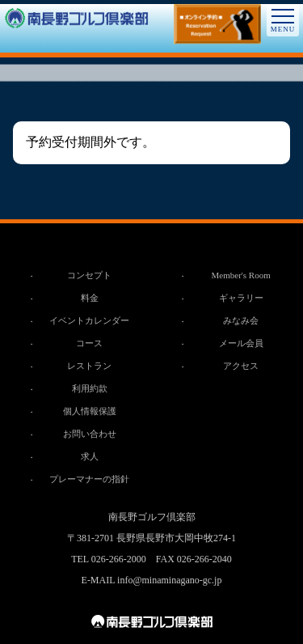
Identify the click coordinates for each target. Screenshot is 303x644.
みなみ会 (241, 320)
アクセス (241, 366)
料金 (90, 298)
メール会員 (241, 343)
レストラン (89, 366)
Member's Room (241, 275)
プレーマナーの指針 (89, 479)
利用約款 (90, 388)
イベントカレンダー (89, 320)
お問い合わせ (90, 434)
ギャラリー (241, 298)
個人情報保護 (90, 411)
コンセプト (89, 275)
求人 (90, 456)
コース (89, 343)
